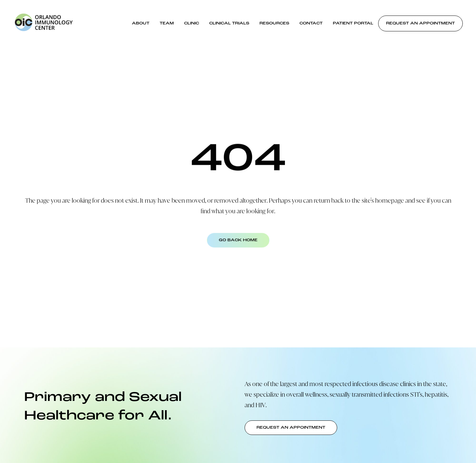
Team (167, 23)
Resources (274, 23)
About (141, 23)
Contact (311, 23)
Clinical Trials (229, 23)
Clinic (192, 23)
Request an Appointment (420, 23)
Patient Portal (353, 23)
